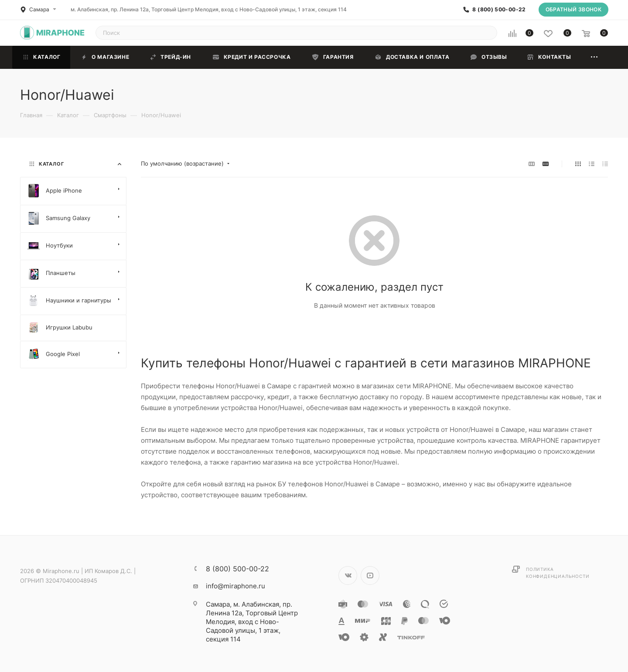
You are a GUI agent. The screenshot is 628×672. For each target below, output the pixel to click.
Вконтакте (348, 575)
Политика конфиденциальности (558, 573)
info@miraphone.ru (235, 586)
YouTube (370, 575)
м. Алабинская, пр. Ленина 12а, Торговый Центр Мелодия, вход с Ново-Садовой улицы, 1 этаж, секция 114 (209, 9)
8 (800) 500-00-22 (499, 10)
